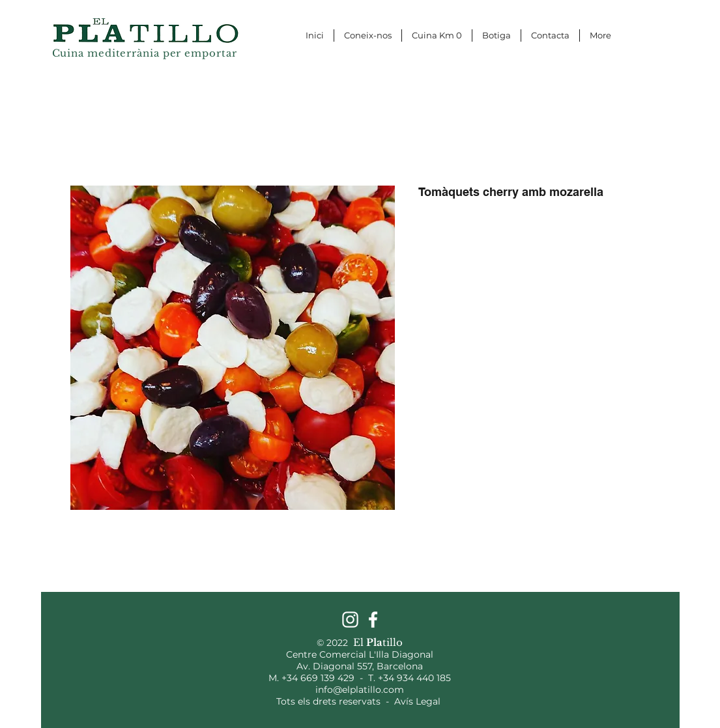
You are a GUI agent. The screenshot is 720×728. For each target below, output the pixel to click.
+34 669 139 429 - (325, 678)
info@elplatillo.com (360, 690)
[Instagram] (350, 620)
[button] (664, 12)
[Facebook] (373, 620)
